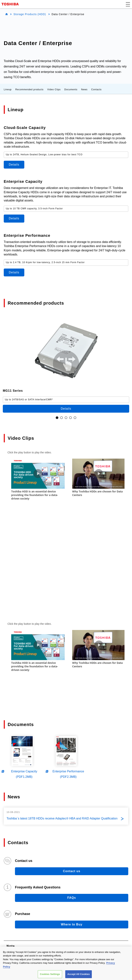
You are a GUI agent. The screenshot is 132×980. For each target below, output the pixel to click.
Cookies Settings (50, 974)
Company (20, 934)
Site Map (122, 916)
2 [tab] (62, 418)
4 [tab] (70, 418)
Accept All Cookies (79, 974)
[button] (128, 4)
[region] (66, 963)
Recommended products (29, 90)
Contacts (96, 90)
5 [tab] (75, 418)
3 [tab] (66, 418)
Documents (71, 90)
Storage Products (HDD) (30, 14)
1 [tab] (57, 418)
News (84, 90)
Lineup (8, 90)
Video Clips (54, 90)
